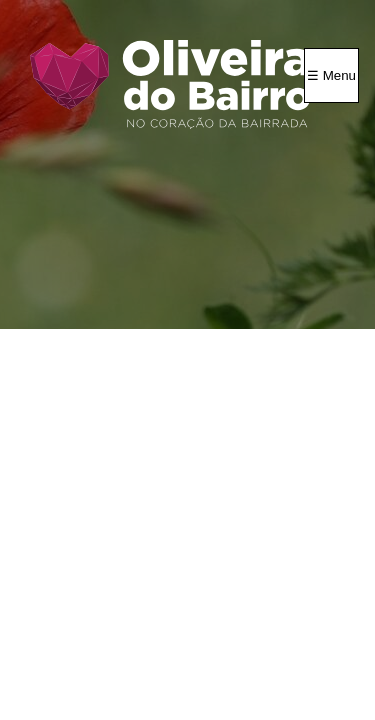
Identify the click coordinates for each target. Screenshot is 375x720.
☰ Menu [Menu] (331, 75)
